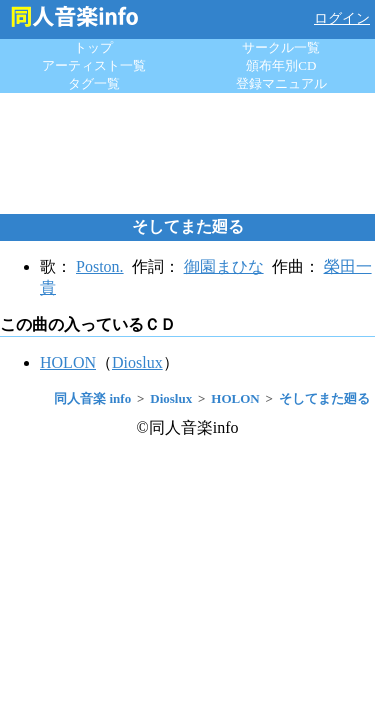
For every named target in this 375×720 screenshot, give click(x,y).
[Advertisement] (188, 153)
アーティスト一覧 (94, 65)
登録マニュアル (281, 83)
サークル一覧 (281, 47)
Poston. (100, 266)
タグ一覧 (94, 83)
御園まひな (224, 266)
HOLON (68, 362)
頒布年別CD (281, 65)
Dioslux (137, 362)
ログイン (342, 18)
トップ (93, 47)
